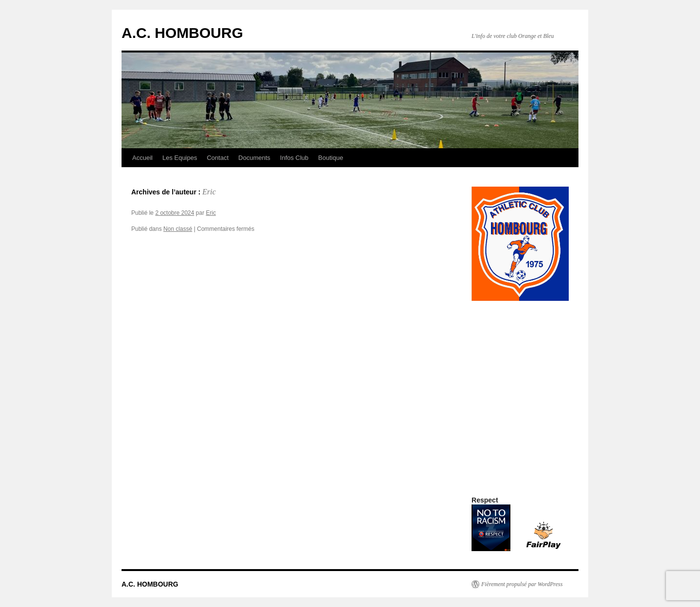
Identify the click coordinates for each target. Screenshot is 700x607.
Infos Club (294, 158)
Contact (218, 158)
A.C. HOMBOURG (182, 33)
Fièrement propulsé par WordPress (522, 584)
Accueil (142, 158)
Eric (209, 192)
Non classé (178, 229)
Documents (254, 158)
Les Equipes (180, 158)
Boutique (331, 158)
